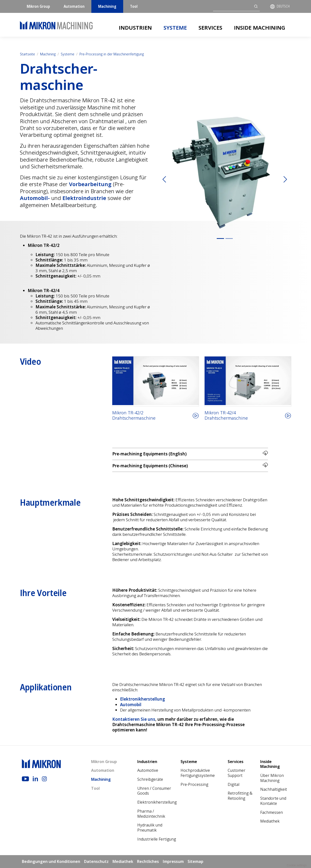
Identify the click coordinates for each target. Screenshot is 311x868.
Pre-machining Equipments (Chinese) (190, 465)
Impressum (173, 861)
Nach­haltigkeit (274, 789)
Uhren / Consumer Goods (154, 791)
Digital (233, 784)
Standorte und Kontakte (273, 801)
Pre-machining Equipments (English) (190, 454)
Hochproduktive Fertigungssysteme (198, 773)
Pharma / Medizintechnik (151, 814)
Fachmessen (272, 812)
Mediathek (270, 821)
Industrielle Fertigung (157, 839)
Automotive (148, 770)
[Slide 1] (220, 239)
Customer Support (237, 773)
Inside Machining (260, 27)
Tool (134, 6)
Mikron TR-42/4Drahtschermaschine (226, 415)
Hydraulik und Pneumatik (150, 828)
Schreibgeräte (150, 779)
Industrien (135, 27)
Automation (74, 6)
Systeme (175, 27)
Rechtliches (148, 861)
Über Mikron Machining (272, 778)
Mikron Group (38, 6)
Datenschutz (96, 861)
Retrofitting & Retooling (240, 796)
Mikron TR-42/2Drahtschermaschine (134, 415)
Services (210, 27)
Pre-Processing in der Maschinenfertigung (112, 54)
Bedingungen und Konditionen (51, 861)
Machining (107, 6)
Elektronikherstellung (157, 802)
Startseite (27, 54)
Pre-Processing (194, 784)
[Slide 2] (229, 239)
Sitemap (195, 861)
